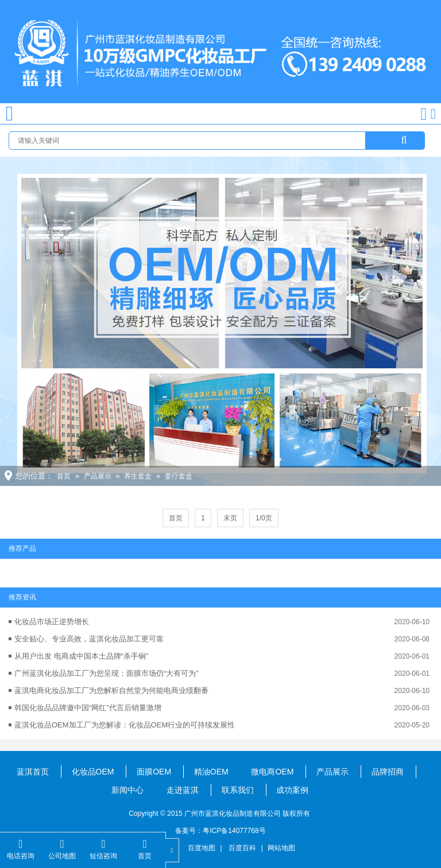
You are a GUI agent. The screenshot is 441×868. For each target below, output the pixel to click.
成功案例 (292, 790)
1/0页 (264, 518)
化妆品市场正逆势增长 (52, 622)
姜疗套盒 (179, 476)
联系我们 (238, 790)
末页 (230, 518)
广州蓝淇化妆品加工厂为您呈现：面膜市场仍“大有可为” (107, 673)
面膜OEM (154, 772)
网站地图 (281, 848)
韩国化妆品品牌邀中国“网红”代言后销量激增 (88, 708)
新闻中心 (127, 790)
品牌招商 (388, 772)
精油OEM (211, 772)
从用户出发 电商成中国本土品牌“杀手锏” (81, 656)
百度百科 (242, 848)
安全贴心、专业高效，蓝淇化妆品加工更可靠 (89, 639)
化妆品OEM (93, 772)
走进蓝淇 (183, 790)
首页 (64, 476)
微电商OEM (272, 772)
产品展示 (98, 476)
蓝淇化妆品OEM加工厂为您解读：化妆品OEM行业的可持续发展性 (125, 725)
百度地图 (202, 848)
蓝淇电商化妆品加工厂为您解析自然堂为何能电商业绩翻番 (111, 690)
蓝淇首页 (33, 772)
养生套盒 (138, 476)
